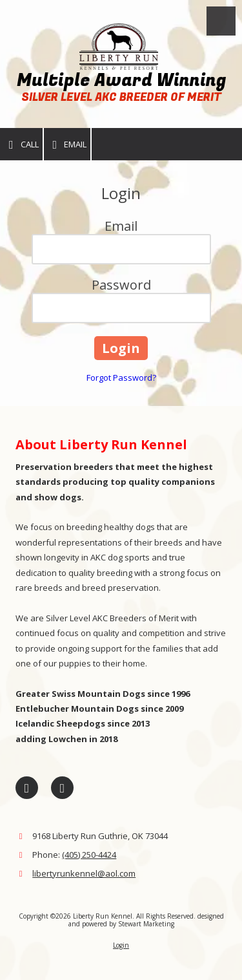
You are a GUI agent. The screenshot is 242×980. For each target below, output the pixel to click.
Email (67, 144)
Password (121, 285)
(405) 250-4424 (89, 855)
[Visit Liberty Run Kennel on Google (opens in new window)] (62, 788)
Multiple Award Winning (121, 80)
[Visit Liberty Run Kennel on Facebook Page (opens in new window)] (27, 788)
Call (21, 144)
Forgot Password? (121, 378)
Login (121, 945)
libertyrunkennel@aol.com (84, 873)
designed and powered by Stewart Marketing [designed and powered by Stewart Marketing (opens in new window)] (146, 920)
